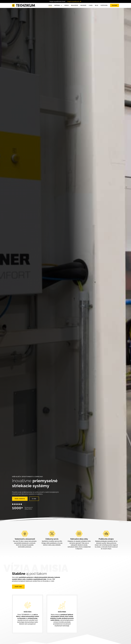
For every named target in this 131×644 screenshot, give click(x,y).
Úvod (50, 5)
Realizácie (75, 5)
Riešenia (58, 5)
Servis (67, 5)
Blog (97, 5)
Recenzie (83, 5)
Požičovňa (104, 5)
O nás (91, 5)
